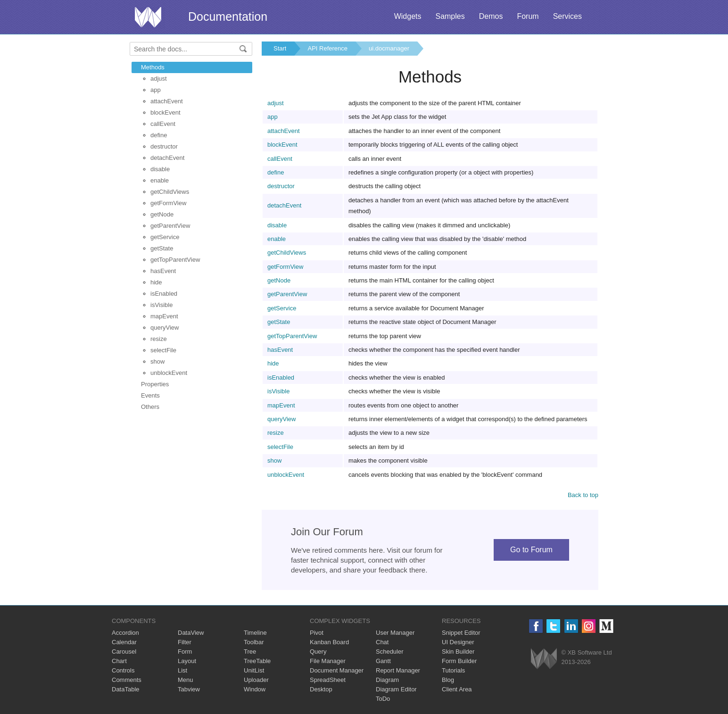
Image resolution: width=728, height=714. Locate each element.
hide (156, 282)
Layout (187, 661)
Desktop (321, 689)
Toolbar (254, 642)
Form (185, 652)
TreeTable (257, 661)
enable (160, 180)
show (157, 361)
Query (318, 652)
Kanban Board (329, 642)
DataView (191, 633)
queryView (165, 328)
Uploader (256, 680)
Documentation (228, 17)
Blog (448, 680)
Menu (186, 680)
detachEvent (167, 158)
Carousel (124, 652)
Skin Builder (458, 652)
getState (162, 248)
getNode (162, 214)
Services (567, 16)
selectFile (163, 350)
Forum (528, 16)
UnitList (254, 670)
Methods (153, 67)
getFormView (168, 203)
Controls (123, 670)
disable (160, 169)
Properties (155, 384)
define (159, 135)
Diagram (387, 680)
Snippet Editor (461, 633)
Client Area (457, 689)
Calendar (124, 642)
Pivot (317, 633)
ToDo (383, 699)
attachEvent (167, 101)
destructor (164, 146)
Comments (127, 680)
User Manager (395, 633)
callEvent (163, 124)
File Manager (328, 661)
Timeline (255, 633)
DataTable (126, 689)
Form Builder (459, 661)
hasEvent (163, 271)
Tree (250, 652)
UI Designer (458, 642)
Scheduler (390, 652)
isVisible (161, 305)
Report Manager (398, 670)
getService (165, 237)
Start (280, 48)
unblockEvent (169, 373)
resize (159, 339)
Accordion (125, 633)
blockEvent (165, 112)
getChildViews (170, 192)
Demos (491, 16)
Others (150, 407)
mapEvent (164, 316)
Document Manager (337, 670)
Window (255, 689)
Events (150, 395)
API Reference (327, 48)
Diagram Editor (396, 689)
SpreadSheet (328, 680)
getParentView (170, 226)
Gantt (383, 661)
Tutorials (453, 670)
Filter (185, 642)
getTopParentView (175, 260)
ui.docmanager (389, 48)
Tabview (189, 689)
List (182, 670)
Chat (382, 642)
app (156, 90)
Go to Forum (531, 550)
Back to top (583, 495)
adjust (159, 79)
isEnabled (164, 294)
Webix (544, 659)
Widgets (408, 16)
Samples (450, 16)
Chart (119, 661)
